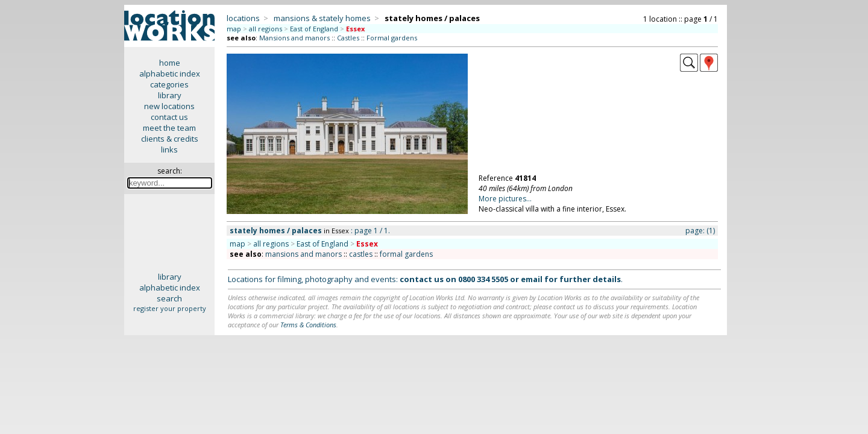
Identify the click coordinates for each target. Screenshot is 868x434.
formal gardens (406, 254)
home (170, 63)
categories (169, 84)
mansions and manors (303, 254)
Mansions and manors (294, 38)
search (169, 298)
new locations (169, 106)
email (532, 279)
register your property (170, 308)
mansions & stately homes (322, 18)
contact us (169, 117)
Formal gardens (392, 38)
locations (243, 18)
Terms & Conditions (308, 325)
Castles (348, 38)
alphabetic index (170, 74)
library (170, 95)
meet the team (169, 128)
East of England (314, 29)
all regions (266, 29)
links (169, 149)
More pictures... (505, 199)
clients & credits (170, 139)
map (234, 29)
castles (361, 254)
